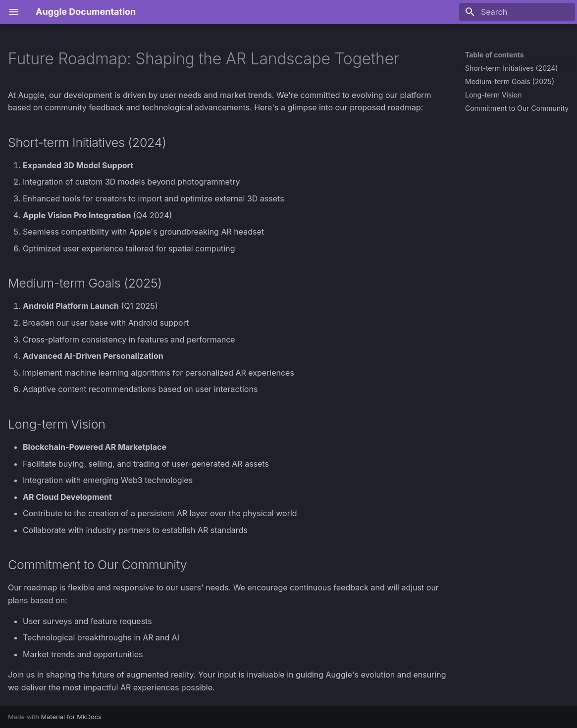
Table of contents (495, 55)
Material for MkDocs (71, 717)
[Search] (517, 12)
